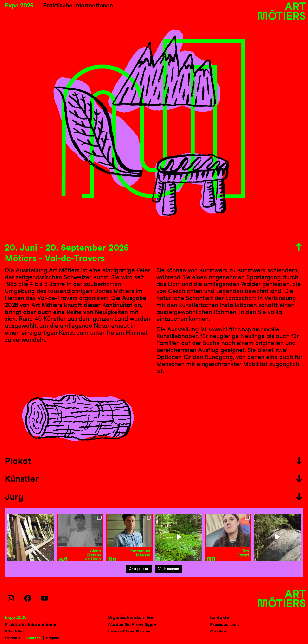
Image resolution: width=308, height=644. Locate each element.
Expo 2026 (19, 5)
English (53, 638)
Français (13, 638)
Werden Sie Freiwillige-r (132, 625)
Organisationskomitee (130, 617)
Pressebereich (225, 625)
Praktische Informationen (78, 5)
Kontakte (219, 617)
